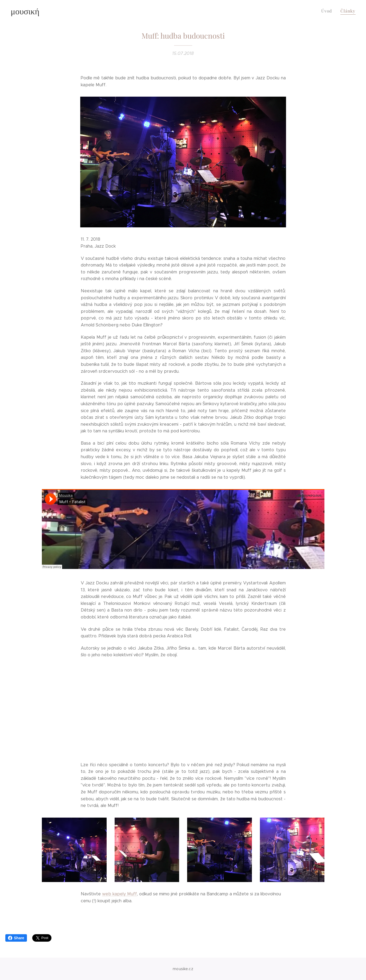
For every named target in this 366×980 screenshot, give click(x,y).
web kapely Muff (119, 894)
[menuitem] (329, 11)
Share (16, 938)
